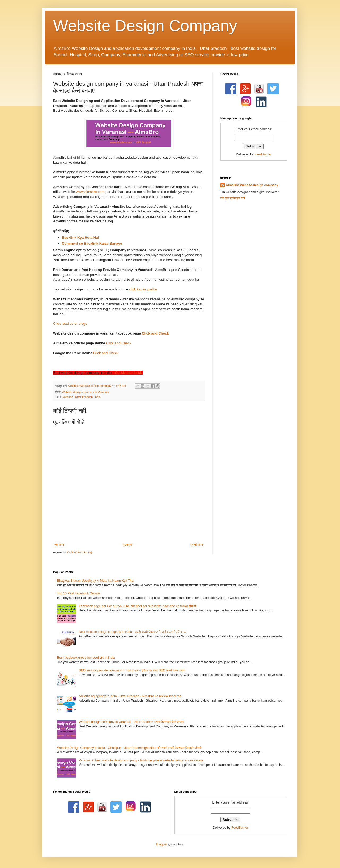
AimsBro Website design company (252, 185)
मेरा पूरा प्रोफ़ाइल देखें (233, 198)
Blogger (162, 844)
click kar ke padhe (143, 289)
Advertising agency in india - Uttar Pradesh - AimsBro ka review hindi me (130, 696)
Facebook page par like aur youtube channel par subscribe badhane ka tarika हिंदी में (137, 606)
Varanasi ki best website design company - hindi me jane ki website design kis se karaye (141, 760)
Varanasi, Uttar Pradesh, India (82, 397)
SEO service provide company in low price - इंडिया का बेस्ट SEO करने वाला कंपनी (132, 670)
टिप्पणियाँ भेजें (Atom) (79, 552)
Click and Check (155, 333)
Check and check (128, 373)
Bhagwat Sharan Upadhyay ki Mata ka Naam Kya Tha (95, 581)
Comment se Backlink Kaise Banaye (92, 243)
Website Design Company (145, 26)
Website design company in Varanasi (85, 392)
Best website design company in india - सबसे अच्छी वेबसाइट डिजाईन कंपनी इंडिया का (133, 632)
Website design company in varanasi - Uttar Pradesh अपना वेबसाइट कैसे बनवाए (131, 722)
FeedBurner (263, 154)
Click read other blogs (70, 324)
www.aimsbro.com (90, 192)
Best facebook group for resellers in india (86, 658)
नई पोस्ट (59, 545)
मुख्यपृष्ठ (127, 545)
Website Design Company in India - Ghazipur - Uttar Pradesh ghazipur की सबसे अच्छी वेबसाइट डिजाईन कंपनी (129, 748)
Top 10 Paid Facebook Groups (79, 593)
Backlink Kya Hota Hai (81, 238)
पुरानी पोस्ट (197, 545)
